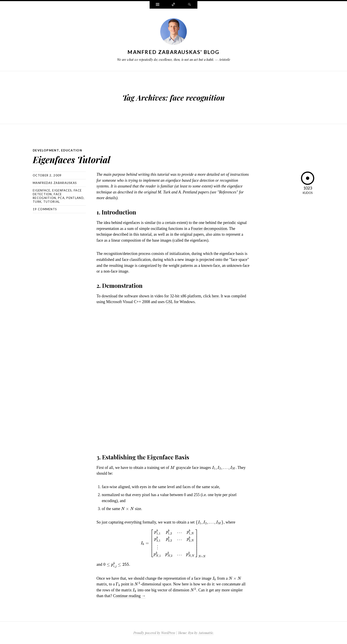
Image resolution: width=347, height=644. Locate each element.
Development (46, 150)
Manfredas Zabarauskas (55, 183)
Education (72, 150)
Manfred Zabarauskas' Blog (173, 52)
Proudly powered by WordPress (154, 633)
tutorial (52, 201)
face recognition (47, 196)
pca (61, 198)
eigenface (42, 190)
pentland (75, 198)
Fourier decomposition (209, 228)
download (109, 296)
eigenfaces (62, 190)
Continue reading (129, 596)
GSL (169, 302)
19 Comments (45, 209)
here (215, 296)
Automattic (206, 633)
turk (37, 201)
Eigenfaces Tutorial (75, 159)
